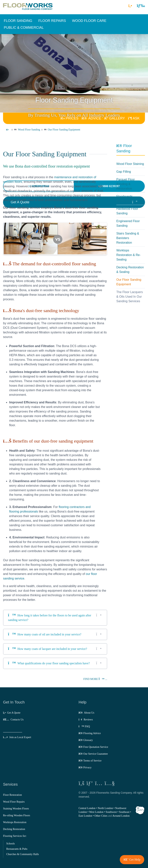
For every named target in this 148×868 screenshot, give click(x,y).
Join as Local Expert (17, 737)
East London (85, 816)
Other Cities (101, 816)
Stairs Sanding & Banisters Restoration (128, 238)
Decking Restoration (14, 829)
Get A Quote (12, 713)
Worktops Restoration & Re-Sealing (128, 255)
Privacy (85, 767)
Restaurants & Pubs (17, 849)
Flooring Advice (90, 733)
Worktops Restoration (15, 822)
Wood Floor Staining (130, 164)
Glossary (86, 740)
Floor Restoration (12, 795)
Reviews (86, 720)
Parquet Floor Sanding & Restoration (126, 184)
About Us (86, 713)
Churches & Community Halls (23, 854)
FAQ (84, 726)
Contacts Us (13, 720)
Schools (10, 844)
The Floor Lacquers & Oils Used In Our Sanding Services (130, 297)
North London (105, 808)
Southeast (124, 812)
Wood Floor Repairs (14, 802)
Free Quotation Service (93, 747)
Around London (121, 816)
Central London (87, 808)
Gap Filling (124, 172)
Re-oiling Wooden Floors (17, 815)
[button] (141, 6)
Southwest (111, 812)
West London (96, 812)
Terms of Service (90, 761)
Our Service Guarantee (93, 754)
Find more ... (95, 679)
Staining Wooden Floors (16, 809)
